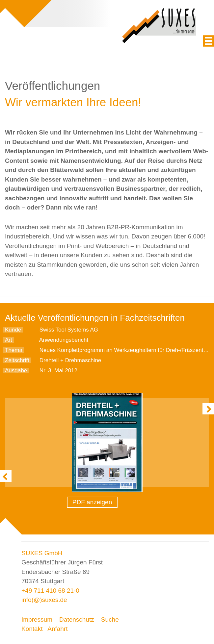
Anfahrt (57, 629)
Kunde (13, 330)
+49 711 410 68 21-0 (50, 591)
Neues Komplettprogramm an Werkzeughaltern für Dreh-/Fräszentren (125, 350)
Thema (14, 350)
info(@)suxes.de (44, 600)
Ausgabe (16, 371)
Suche (110, 619)
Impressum (37, 619)
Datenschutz (77, 619)
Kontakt (32, 629)
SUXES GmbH (42, 553)
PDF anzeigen (92, 502)
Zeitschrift (17, 360)
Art (9, 340)
